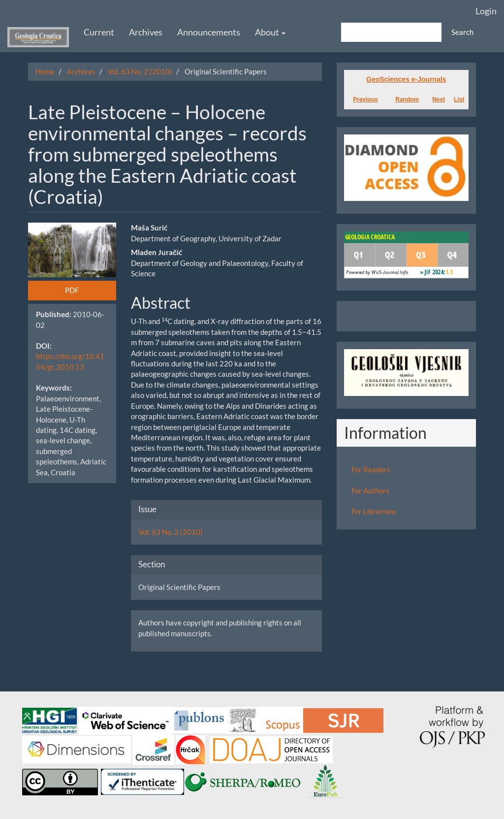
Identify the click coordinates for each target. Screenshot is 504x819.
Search (462, 32)
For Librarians (374, 511)
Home (45, 71)
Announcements (209, 32)
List (459, 99)
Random (407, 99)
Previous (365, 99)
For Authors (370, 491)
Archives (146, 32)
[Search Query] (391, 32)
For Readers (371, 469)
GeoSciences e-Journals (406, 79)
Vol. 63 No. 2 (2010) (140, 71)
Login (486, 11)
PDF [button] (72, 290)
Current (99, 32)
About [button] (270, 32)
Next (439, 99)
